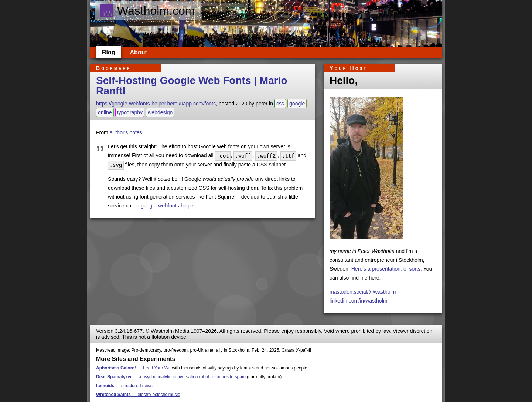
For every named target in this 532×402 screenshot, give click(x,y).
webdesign (160, 112)
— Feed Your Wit (133, 368)
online (105, 112)
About (139, 52)
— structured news (124, 386)
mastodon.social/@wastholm (363, 292)
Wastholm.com (147, 11)
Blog (109, 52)
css (280, 104)
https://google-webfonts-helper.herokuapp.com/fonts (156, 104)
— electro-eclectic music (138, 395)
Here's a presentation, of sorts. (387, 269)
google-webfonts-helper (168, 205)
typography (130, 112)
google (297, 104)
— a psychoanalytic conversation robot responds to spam (171, 377)
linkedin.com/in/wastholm (359, 301)
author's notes (126, 132)
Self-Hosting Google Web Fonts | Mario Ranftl (192, 86)
